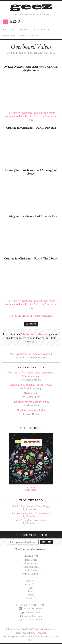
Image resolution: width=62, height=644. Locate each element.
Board (31, 591)
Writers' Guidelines (29, 36)
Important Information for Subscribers (31, 513)
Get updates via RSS (31, 609)
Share (31, 324)
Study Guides (10, 36)
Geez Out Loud (42, 30)
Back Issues (9, 30)
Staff (31, 588)
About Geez (31, 584)
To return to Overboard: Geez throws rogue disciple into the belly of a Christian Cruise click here (31, 116)
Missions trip (31, 393)
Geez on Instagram (31, 619)
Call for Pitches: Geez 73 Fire (31, 520)
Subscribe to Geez (33, 334)
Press (31, 595)
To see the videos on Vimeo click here (31, 316)
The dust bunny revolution (31, 410)
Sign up (46, 542)
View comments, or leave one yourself (31, 354)
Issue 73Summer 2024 (31, 489)
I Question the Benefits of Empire (31, 402)
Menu (12, 23)
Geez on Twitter (31, 612)
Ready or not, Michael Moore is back (31, 385)
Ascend (41, 633)
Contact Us (31, 598)
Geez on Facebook (31, 616)
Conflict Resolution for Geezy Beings (31, 506)
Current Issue (25, 30)
